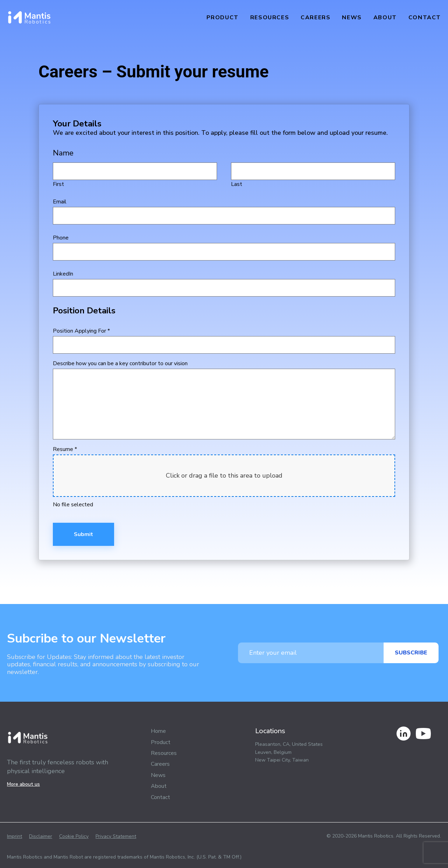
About (385, 18)
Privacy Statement (116, 836)
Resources (270, 18)
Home (158, 731)
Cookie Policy (74, 836)
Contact (425, 18)
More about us (23, 784)
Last (313, 175)
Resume (65, 449)
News (352, 18)
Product (223, 18)
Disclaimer (41, 836)
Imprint (15, 836)
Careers (316, 18)
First (135, 175)
